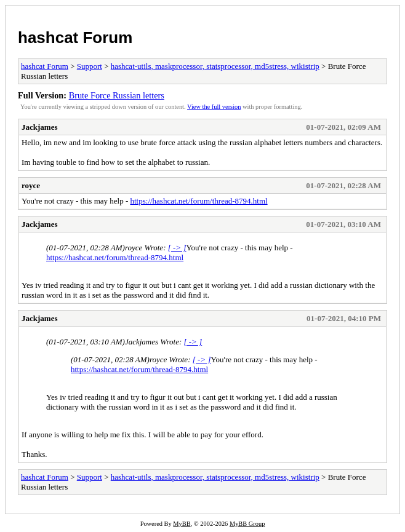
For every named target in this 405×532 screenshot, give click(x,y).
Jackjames (40, 127)
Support (90, 66)
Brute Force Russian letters (117, 95)
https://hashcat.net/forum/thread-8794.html (198, 201)
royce (31, 185)
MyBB (182, 524)
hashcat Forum (75, 38)
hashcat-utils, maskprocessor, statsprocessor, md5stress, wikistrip (215, 66)
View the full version (214, 107)
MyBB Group (247, 524)
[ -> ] (177, 248)
